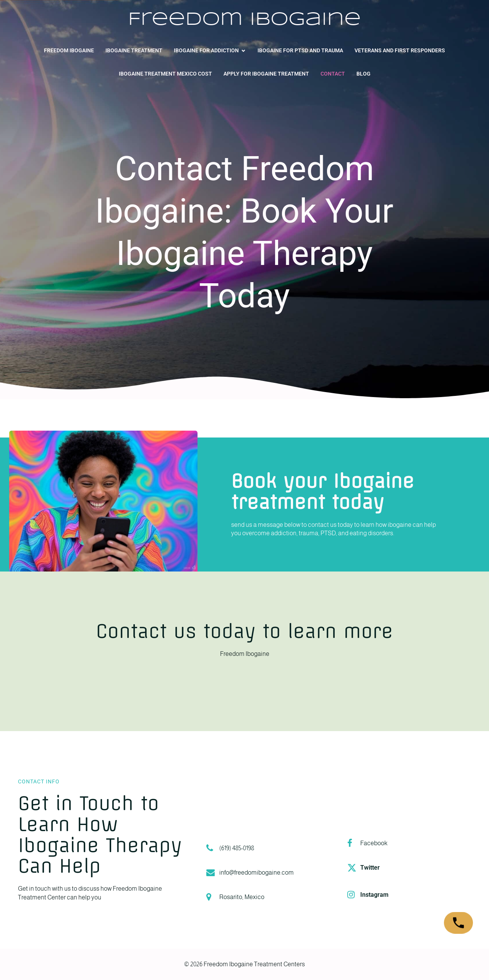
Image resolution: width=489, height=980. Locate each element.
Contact (333, 74)
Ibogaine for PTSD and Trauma (300, 50)
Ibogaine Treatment (134, 50)
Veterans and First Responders (400, 50)
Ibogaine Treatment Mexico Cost (165, 74)
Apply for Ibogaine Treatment (266, 74)
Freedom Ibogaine (69, 50)
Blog (364, 74)
